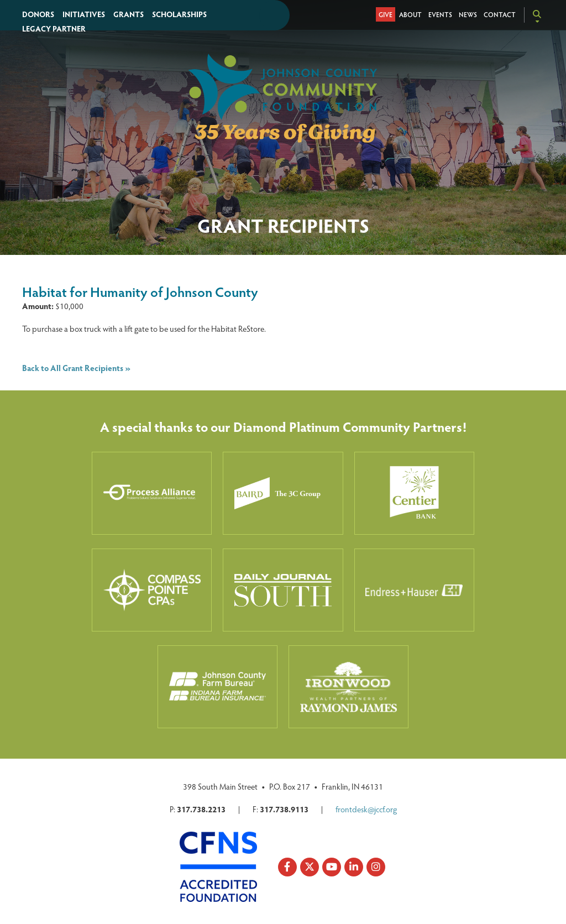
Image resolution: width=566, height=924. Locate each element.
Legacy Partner (54, 28)
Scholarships (179, 14)
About (410, 14)
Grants (129, 14)
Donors (38, 14)
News (468, 14)
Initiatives (84, 14)
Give (386, 14)
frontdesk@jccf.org (366, 809)
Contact (500, 14)
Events (440, 14)
